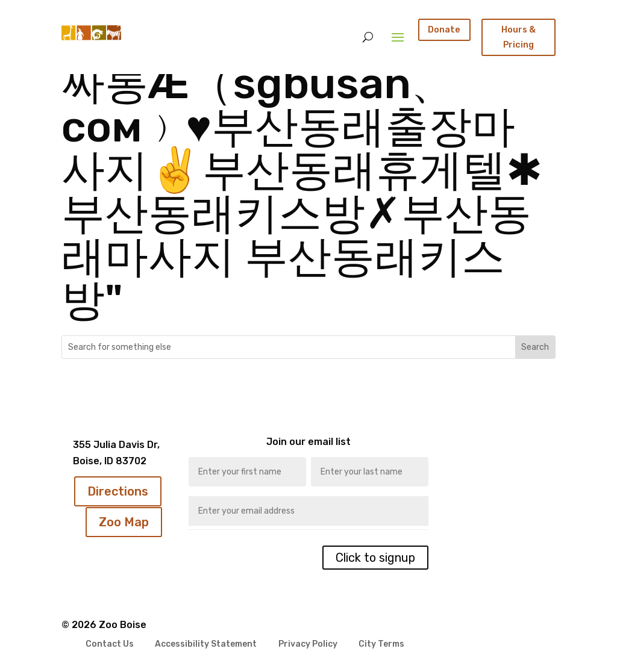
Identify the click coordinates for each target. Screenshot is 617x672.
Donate (444, 30)
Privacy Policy (308, 645)
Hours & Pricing (518, 37)
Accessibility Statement (206, 645)
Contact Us (110, 645)
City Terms (381, 645)
